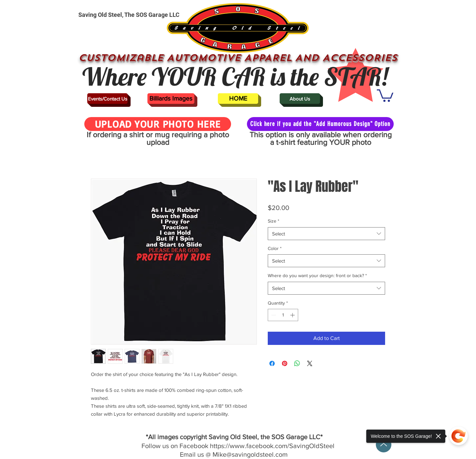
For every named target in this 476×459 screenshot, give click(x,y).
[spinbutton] (283, 315)
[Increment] (293, 315)
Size (274, 221)
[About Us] (300, 99)
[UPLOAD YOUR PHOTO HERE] (158, 124)
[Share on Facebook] (272, 363)
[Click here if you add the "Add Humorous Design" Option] (320, 124)
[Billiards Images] (171, 99)
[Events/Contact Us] (107, 99)
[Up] (384, 445)
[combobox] (326, 234)
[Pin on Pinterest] (285, 363)
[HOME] (238, 99)
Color (275, 248)
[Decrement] (273, 315)
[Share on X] (310, 363)
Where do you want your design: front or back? (317, 275)
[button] (385, 95)
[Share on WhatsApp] (297, 363)
